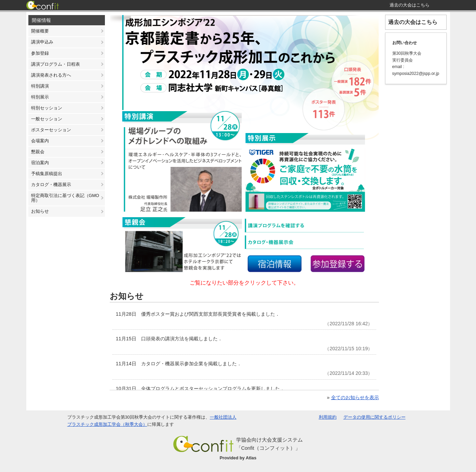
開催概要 (40, 31)
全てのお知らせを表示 (355, 397)
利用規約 (328, 417)
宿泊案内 (40, 163)
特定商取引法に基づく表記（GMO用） (65, 198)
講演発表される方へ (51, 75)
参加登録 (40, 53)
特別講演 (40, 86)
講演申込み (42, 42)
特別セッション (47, 108)
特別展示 (40, 97)
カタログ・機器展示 (51, 185)
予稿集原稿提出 (47, 174)
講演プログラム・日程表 (56, 64)
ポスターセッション (51, 130)
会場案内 (40, 141)
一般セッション (47, 119)
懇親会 (38, 152)
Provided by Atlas (238, 458)
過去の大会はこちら (413, 22)
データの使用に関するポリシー (375, 417)
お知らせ (40, 211)
